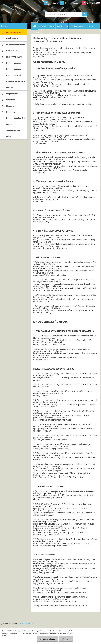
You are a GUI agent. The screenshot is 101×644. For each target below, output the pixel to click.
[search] (84, 14)
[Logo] (17, 14)
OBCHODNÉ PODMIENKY (47, 26)
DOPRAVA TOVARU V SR (78, 26)
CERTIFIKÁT (91, 26)
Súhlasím (66, 639)
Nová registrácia (72, 3)
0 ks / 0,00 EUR (93, 3)
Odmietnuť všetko (47, 639)
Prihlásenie (54, 3)
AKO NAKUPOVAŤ (63, 26)
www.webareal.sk (26, 624)
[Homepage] (35, 26)
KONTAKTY (38, 32)
